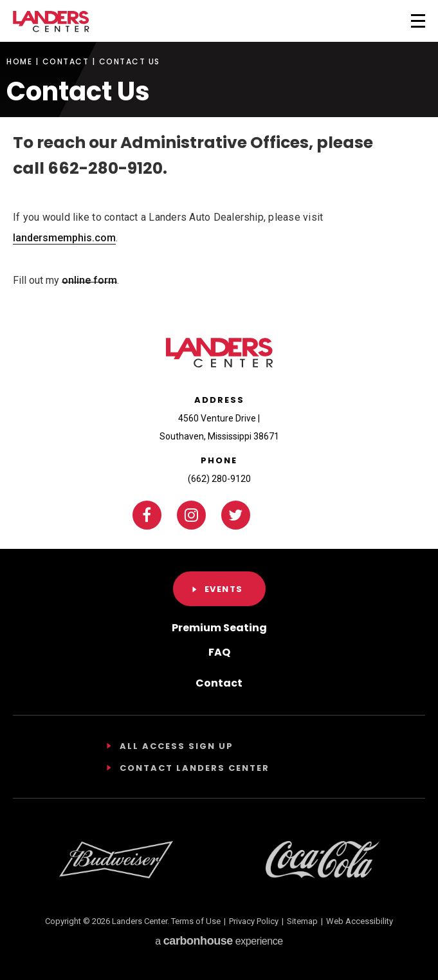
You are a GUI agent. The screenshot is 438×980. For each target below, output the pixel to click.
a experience (219, 941)
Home (19, 62)
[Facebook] (147, 515)
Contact (66, 62)
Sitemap (302, 921)
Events (224, 589)
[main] (219, 143)
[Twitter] (236, 515)
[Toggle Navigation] (401, 19)
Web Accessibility (360, 921)
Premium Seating (219, 628)
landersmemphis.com (64, 238)
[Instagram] (191, 515)
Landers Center (51, 22)
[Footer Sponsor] (116, 860)
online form (89, 280)
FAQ (219, 652)
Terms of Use (196, 921)
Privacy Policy (254, 921)
